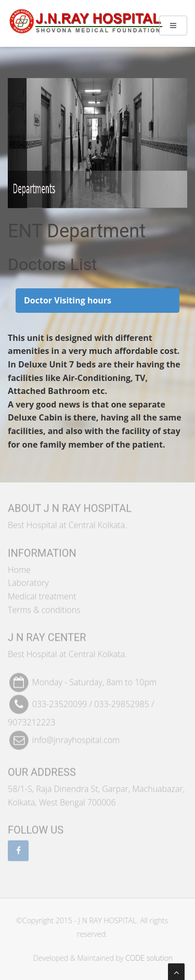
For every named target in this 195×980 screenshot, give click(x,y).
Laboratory (28, 581)
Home (19, 568)
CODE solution (151, 958)
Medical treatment (42, 595)
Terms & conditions (44, 608)
